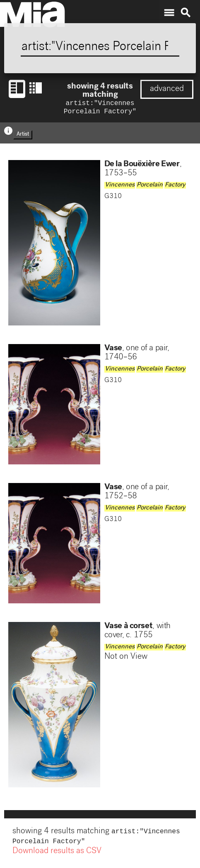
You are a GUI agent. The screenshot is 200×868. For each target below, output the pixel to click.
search (186, 13)
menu (169, 13)
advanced (167, 89)
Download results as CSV (57, 855)
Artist (23, 136)
